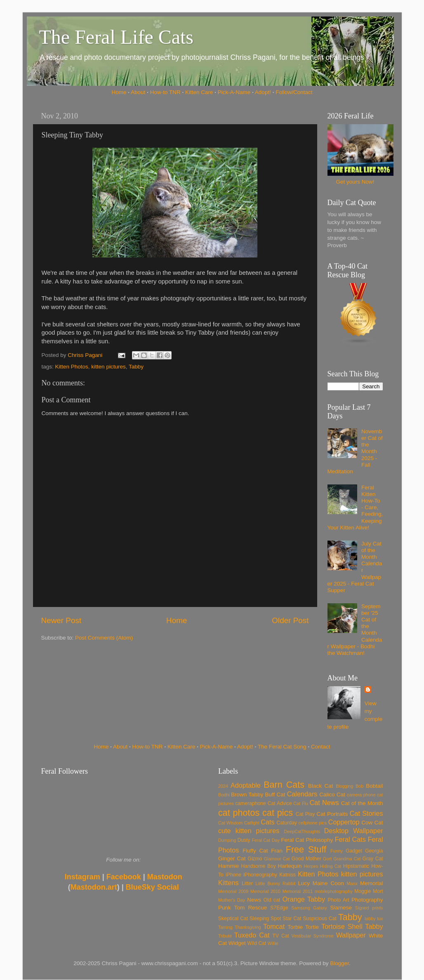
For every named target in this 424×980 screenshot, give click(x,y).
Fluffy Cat (255, 851)
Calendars (302, 794)
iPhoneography (260, 875)
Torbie (295, 927)
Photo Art (339, 900)
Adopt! (263, 92)
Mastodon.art (94, 887)
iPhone (233, 875)
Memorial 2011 (298, 891)
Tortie (312, 927)
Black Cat (321, 786)
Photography (367, 900)
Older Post (290, 620)
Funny (337, 851)
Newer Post (61, 620)
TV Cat (281, 936)
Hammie (228, 866)
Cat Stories (366, 813)
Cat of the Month (362, 803)
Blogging (344, 786)
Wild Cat (257, 943)
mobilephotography (334, 891)
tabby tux (374, 919)
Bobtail (374, 786)
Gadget (354, 851)
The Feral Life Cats (117, 37)
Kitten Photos (72, 367)
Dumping (227, 840)
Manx (352, 883)
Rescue (257, 908)
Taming (225, 927)
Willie (273, 943)
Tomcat (274, 926)
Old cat (272, 900)
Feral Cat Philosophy (307, 840)
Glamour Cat (277, 859)
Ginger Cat (232, 858)
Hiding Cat (331, 866)
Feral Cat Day (265, 840)
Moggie (363, 891)
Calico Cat (332, 795)
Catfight (252, 823)
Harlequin (290, 866)
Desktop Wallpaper (354, 831)
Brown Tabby (247, 795)
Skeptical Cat (233, 919)
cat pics (278, 813)
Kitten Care (199, 92)
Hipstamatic (356, 866)
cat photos (239, 813)
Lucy (304, 883)
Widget (237, 943)
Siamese (341, 908)
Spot (276, 919)
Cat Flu (301, 803)
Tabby (136, 367)
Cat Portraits (332, 814)
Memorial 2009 (233, 891)
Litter (247, 883)
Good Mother (306, 859)
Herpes (311, 866)
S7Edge (279, 908)
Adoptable (246, 785)
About (138, 92)
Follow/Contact (294, 92)
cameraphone (250, 803)
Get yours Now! (355, 182)
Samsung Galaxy (309, 908)
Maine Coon (328, 883)
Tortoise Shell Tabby (352, 926)
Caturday (287, 823)
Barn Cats (284, 785)
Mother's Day (232, 900)
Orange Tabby (304, 899)
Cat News (324, 803)
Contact (321, 747)
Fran (277, 851)
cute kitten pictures (249, 831)
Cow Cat (372, 823)
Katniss (287, 875)
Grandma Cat (347, 859)
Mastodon (165, 877)
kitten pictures (108, 367)
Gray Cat (373, 859)
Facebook (124, 877)
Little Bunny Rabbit (276, 883)
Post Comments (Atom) (104, 638)
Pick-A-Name (234, 92)
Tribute (225, 936)
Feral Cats (350, 839)
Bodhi (224, 795)
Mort (378, 891)
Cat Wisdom (230, 823)
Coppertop (344, 822)
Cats (267, 822)
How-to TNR (165, 92)
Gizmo (255, 859)
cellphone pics (313, 823)
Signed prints (369, 908)
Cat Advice (280, 803)
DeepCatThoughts (302, 831)
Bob (359, 786)
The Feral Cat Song (282, 747)
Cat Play (305, 814)
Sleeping (259, 919)
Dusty (244, 840)
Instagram (82, 877)
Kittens (228, 883)
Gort (327, 859)
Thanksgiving (248, 927)
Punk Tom (231, 908)
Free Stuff (306, 849)
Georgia (374, 851)
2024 (223, 786)
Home (119, 92)
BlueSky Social (152, 887)
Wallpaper (351, 935)
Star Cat (292, 919)
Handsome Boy (258, 866)
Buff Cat (275, 795)
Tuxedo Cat (252, 935)
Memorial (372, 883)
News (254, 900)
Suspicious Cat (320, 919)
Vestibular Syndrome (313, 936)
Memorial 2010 (265, 891)
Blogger (339, 963)
